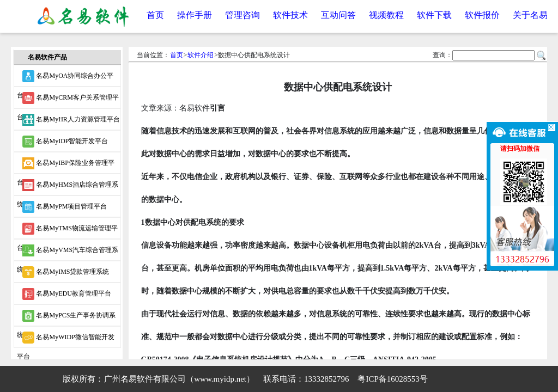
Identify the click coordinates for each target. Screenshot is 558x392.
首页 (155, 15)
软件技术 (290, 15)
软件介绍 (201, 55)
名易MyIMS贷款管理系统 (66, 272)
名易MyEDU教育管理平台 (66, 294)
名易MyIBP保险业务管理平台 (65, 166)
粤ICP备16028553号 (392, 379)
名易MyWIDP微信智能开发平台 (65, 340)
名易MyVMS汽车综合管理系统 (68, 253)
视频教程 (386, 15)
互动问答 (338, 15)
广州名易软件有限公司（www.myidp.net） (179, 379)
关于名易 (530, 15)
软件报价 (482, 15)
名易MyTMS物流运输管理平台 (67, 231)
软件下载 (434, 15)
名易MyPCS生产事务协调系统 (66, 318)
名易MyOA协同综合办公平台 (65, 78)
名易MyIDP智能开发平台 (65, 142)
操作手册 (195, 15)
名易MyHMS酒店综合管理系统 (68, 187)
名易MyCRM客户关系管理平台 (68, 100)
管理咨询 (242, 15)
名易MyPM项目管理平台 (65, 207)
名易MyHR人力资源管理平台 (71, 120)
